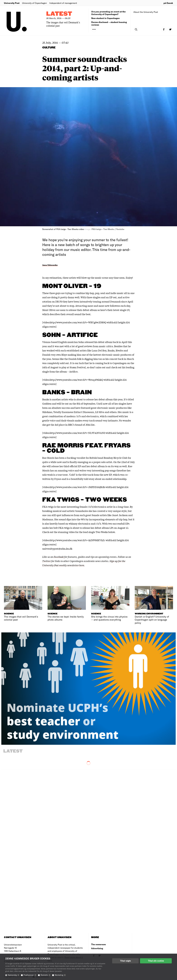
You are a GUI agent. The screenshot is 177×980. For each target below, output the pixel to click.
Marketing (60, 975)
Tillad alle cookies (156, 961)
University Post (12, 3)
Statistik (46, 975)
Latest (59, 14)
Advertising (97, 948)
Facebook (59, 557)
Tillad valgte (125, 961)
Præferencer (30, 975)
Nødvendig (14, 975)
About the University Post (146, 12)
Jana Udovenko (50, 265)
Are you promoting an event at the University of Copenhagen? (108, 13)
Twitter (46, 561)
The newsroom (98, 944)
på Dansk (168, 3)
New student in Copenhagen (105, 18)
